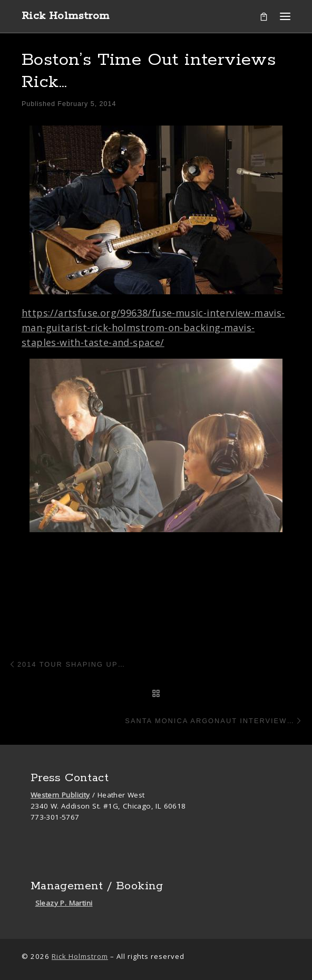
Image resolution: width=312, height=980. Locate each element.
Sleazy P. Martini (64, 903)
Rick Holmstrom (80, 956)
